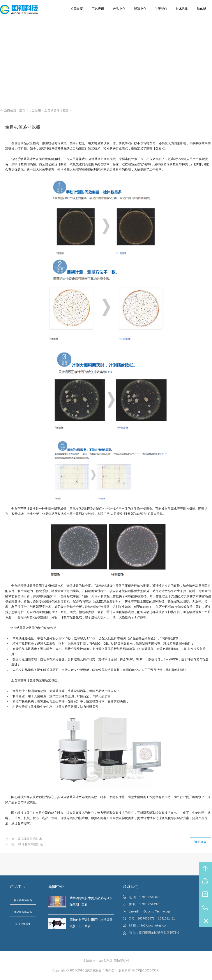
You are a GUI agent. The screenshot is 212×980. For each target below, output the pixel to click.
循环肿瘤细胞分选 (30, 844)
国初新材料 (121, 961)
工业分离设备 (23, 924)
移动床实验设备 (23, 912)
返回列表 (200, 842)
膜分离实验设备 (23, 900)
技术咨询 (182, 9)
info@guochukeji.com (154, 925)
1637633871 (146, 918)
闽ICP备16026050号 (146, 970)
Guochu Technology (157, 911)
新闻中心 (140, 9)
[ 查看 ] (84, 904)
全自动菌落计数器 (57, 110)
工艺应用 (98, 9)
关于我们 (161, 9)
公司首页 (77, 9)
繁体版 (201, 9)
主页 (22, 110)
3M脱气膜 (106, 961)
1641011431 (166, 918)
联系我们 (131, 887)
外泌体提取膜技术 (30, 839)
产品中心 (119, 9)
